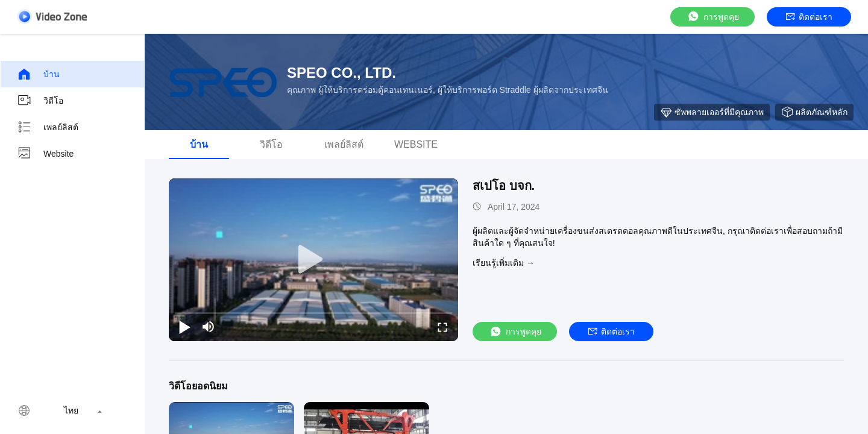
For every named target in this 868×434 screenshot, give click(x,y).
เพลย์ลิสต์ (48, 127)
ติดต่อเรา (809, 17)
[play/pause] (184, 327)
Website (45, 154)
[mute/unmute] (209, 327)
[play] (313, 260)
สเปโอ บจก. (504, 186)
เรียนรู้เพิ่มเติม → (504, 263)
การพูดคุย (713, 17)
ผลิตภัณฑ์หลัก (814, 112)
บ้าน (38, 74)
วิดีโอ (40, 101)
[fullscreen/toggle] (442, 327)
